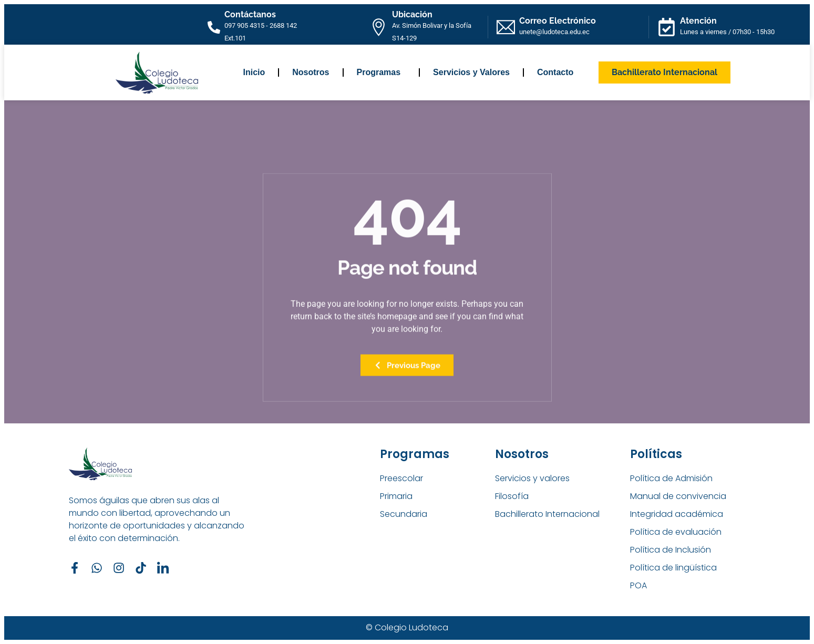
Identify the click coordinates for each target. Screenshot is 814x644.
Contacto (555, 72)
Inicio (254, 72)
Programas (382, 72)
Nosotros (311, 72)
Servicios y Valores (471, 72)
